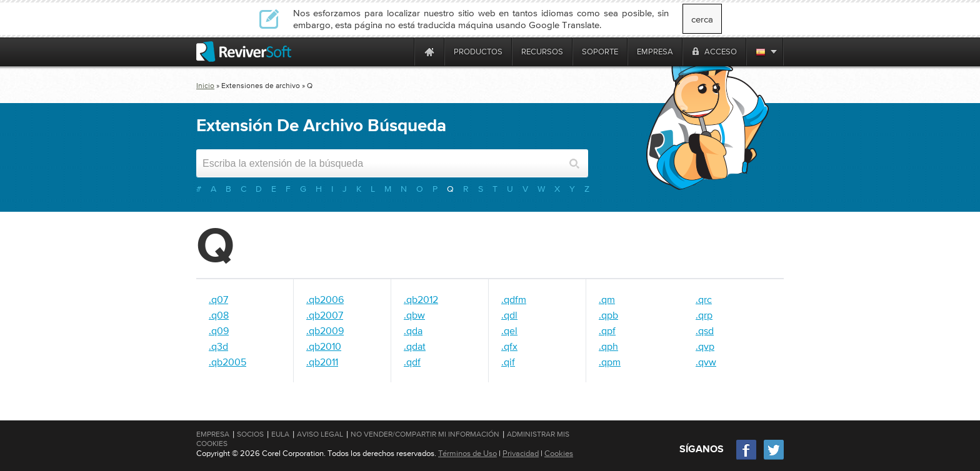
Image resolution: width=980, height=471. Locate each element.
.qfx (509, 346)
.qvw (706, 362)
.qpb (608, 315)
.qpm (610, 362)
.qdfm (514, 299)
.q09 (219, 330)
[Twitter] (774, 458)
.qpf (607, 330)
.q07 (218, 299)
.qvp (705, 346)
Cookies (559, 453)
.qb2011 (322, 362)
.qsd (705, 330)
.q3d (218, 346)
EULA (280, 434)
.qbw (414, 315)
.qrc (704, 299)
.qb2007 (325, 315)
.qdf (412, 362)
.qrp (704, 315)
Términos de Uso (467, 453)
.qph (608, 346)
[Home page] (429, 52)
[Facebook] (747, 458)
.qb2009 (325, 330)
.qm (607, 299)
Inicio (205, 86)
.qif (508, 362)
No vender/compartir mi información (425, 434)
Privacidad (521, 453)
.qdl (509, 315)
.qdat (415, 346)
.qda (413, 330)
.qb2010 (324, 346)
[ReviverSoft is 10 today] (402, 52)
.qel (509, 330)
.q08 (219, 315)
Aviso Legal (320, 434)
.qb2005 (227, 362)
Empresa (213, 434)
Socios (250, 434)
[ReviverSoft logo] (244, 52)
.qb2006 (325, 299)
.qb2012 (421, 299)
